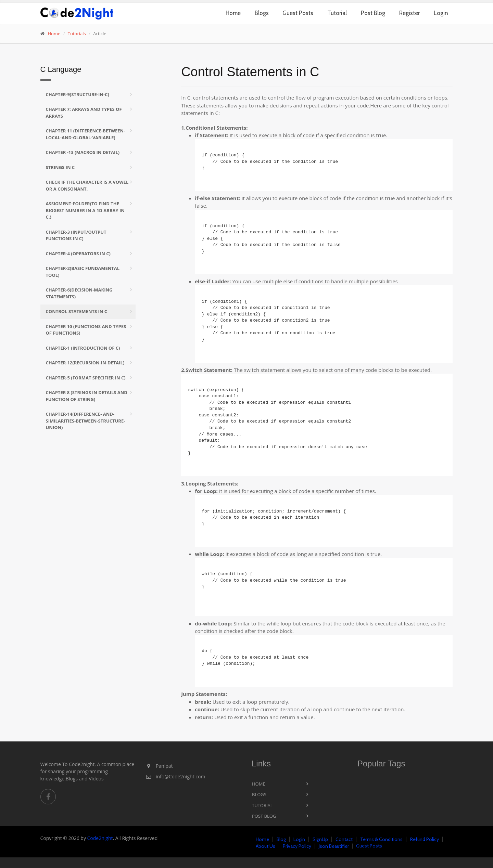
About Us (266, 846)
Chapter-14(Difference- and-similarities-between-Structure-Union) (86, 421)
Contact (344, 839)
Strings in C (60, 167)
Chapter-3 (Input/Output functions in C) (76, 235)
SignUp (320, 839)
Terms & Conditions (381, 839)
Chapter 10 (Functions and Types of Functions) (86, 330)
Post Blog (373, 13)
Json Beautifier (334, 846)
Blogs (262, 13)
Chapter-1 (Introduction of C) (83, 348)
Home (233, 13)
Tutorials (77, 34)
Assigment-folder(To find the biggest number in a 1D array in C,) (85, 210)
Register (409, 13)
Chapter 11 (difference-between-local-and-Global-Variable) (86, 134)
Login (441, 13)
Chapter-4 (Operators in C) (78, 254)
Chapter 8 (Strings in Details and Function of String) (87, 396)
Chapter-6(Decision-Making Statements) (79, 293)
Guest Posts (298, 13)
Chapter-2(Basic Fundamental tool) (83, 272)
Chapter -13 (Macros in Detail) (83, 152)
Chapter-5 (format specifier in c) (86, 378)
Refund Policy (425, 839)
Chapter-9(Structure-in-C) (78, 94)
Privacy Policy (297, 846)
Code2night (100, 838)
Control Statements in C (77, 311)
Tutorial (337, 13)
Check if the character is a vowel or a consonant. (87, 185)
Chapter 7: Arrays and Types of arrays (84, 113)
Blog (281, 839)
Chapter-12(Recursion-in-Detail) (85, 363)
